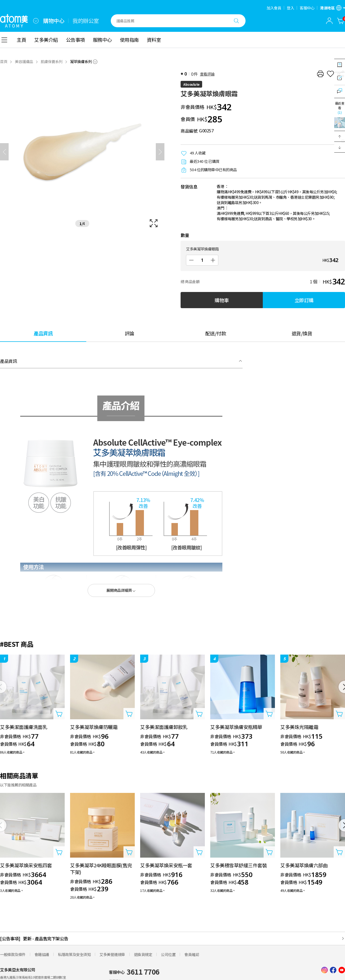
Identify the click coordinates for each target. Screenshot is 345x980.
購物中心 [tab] (54, 21)
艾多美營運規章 (112, 954)
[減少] (191, 260)
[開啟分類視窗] (4, 40)
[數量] (202, 260)
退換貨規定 (143, 954)
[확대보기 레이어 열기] (82, 152)
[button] (340, 136)
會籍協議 (42, 954)
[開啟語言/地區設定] (332, 8)
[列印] (320, 74)
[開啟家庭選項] (36, 21)
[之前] (4, 152)
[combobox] (36, 21)
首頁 (4, 61)
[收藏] (330, 74)
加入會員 (274, 8)
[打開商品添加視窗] (59, 714)
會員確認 (192, 954)
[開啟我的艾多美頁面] (329, 21)
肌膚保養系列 (52, 61)
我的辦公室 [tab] (86, 21)
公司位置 (168, 954)
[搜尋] (236, 21)
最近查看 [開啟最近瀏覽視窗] (340, 108)
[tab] (43, 333)
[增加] (213, 260)
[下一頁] (160, 152)
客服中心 (307, 8)
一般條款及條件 (13, 954)
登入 (290, 8)
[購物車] (341, 21)
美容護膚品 (24, 61)
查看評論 (207, 74)
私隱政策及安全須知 (74, 954)
